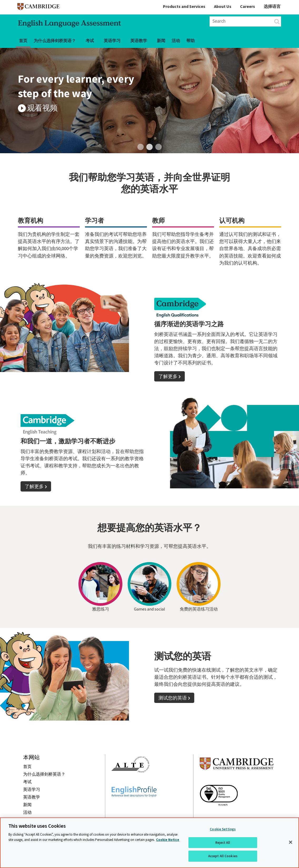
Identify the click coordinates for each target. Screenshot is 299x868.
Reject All (223, 843)
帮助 (191, 41)
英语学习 (112, 41)
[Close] (291, 842)
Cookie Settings (223, 829)
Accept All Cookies (223, 856)
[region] (149, 843)
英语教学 (139, 41)
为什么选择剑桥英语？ (55, 41)
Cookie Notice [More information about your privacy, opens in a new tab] (168, 840)
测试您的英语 (173, 698)
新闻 (161, 41)
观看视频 (42, 108)
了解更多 (168, 376)
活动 (176, 41)
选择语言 (272, 6)
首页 (23, 41)
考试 (90, 41)
